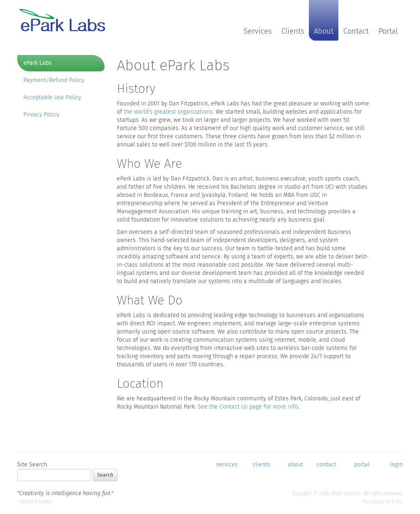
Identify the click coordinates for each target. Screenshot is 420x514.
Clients (293, 31)
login (396, 465)
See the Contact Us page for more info (248, 407)
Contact (356, 31)
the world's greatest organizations (168, 112)
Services (258, 31)
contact (326, 465)
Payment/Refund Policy (54, 80)
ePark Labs (38, 63)
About (324, 31)
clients (261, 465)
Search (105, 475)
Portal (388, 31)
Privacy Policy (41, 115)
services (227, 465)
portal (362, 465)
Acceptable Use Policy (52, 97)
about (296, 465)
